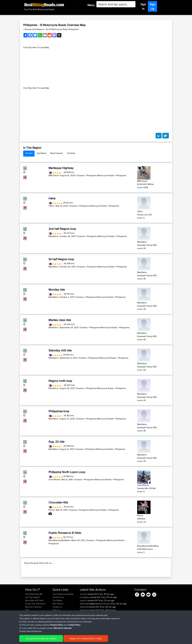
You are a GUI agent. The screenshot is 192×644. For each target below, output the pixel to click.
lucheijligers (85, 614)
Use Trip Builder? (33, 614)
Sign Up (152, 6)
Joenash (84, 611)
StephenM (85, 621)
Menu (91, 5)
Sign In (143, 6)
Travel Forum (58, 614)
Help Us (56, 627)
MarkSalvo (53, 236)
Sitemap (50, 640)
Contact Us (57, 624)
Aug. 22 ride (56, 442)
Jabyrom (84, 618)
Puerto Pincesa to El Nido (65, 533)
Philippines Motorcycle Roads (100, 175)
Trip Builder (57, 618)
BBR (96, 611)
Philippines (121, 175)
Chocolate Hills (58, 502)
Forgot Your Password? (35, 621)
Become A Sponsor (34, 624)
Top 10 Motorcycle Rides (63, 611)
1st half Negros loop (61, 259)
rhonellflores (54, 479)
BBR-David (54, 175)
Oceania (81, 175)
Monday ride (57, 290)
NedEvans (85, 627)
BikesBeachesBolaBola (59, 540)
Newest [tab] (29, 153)
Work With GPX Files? (34, 618)
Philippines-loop (59, 411)
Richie (51, 510)
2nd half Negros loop (62, 229)
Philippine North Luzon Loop (67, 472)
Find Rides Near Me (34, 611)
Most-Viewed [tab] (57, 153)
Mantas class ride (60, 320)
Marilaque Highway (61, 168)
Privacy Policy (61, 640)
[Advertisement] (96, 68)
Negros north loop (60, 381)
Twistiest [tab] (71, 153)
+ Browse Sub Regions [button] (34, 29)
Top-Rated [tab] (41, 153)
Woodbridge (105, 621)
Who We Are (58, 621)
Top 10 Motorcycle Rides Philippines (62, 29)
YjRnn (51, 206)
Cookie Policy (74, 640)
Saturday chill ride (60, 350)
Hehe (52, 198)
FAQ (27, 627)
